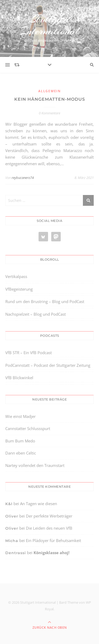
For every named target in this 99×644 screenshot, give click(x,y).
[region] (49, 600)
